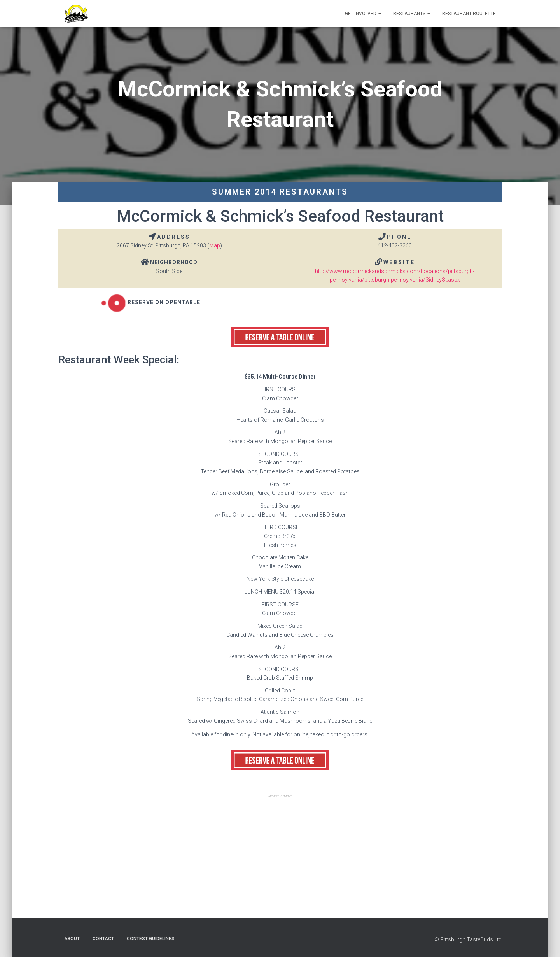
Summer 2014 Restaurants (280, 192)
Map (215, 245)
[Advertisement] (280, 854)
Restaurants (412, 14)
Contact (103, 939)
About (72, 939)
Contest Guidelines (151, 939)
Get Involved (363, 14)
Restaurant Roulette (469, 14)
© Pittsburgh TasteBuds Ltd (468, 939)
